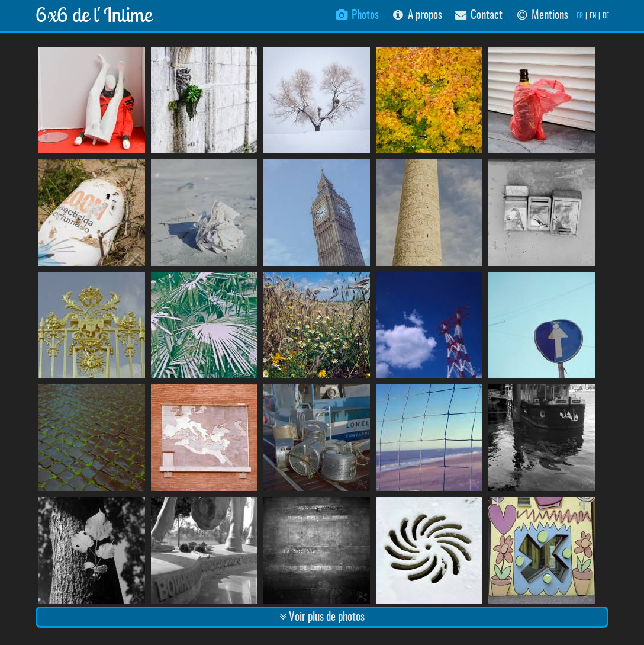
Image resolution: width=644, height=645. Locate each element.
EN (593, 16)
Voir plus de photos (322, 617)
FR (580, 16)
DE (606, 16)
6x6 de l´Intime (94, 15)
